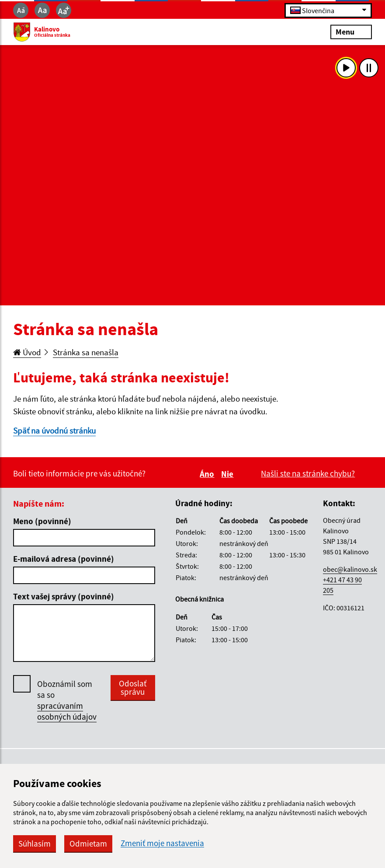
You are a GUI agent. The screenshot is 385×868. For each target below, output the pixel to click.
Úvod (27, 352)
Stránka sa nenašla (86, 352)
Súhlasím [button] (35, 843)
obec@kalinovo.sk (350, 569)
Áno (208, 474)
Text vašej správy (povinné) (64, 596)
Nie (229, 474)
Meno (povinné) (42, 521)
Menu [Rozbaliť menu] (351, 32)
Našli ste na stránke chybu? (308, 473)
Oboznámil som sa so (67, 700)
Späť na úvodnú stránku (54, 430)
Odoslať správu (133, 688)
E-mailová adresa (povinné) (64, 559)
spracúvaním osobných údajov (67, 711)
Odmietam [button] (88, 843)
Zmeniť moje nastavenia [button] (162, 843)
